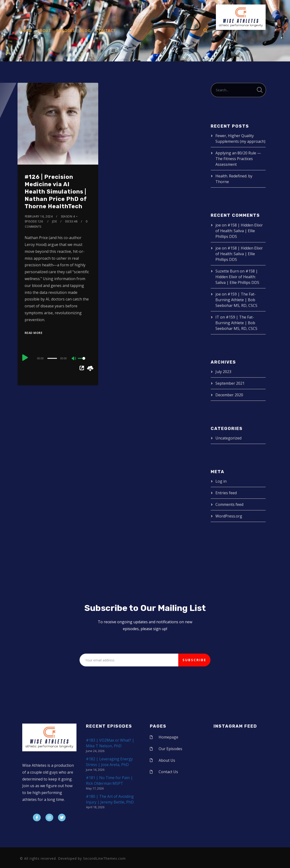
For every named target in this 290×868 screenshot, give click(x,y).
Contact (106, 31)
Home (26, 31)
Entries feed (226, 493)
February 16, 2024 (39, 216)
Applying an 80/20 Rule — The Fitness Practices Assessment (238, 159)
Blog (85, 31)
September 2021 (230, 383)
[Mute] (74, 359)
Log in (221, 481)
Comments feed (229, 504)
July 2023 (223, 372)
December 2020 (229, 395)
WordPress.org (229, 516)
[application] (58, 358)
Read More (34, 333)
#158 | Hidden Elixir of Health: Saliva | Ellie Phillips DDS (239, 231)
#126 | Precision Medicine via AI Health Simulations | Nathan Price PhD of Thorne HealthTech (56, 192)
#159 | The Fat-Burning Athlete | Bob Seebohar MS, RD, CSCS (236, 300)
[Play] (25, 358)
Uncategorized (228, 438)
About (44, 31)
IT (217, 317)
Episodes (65, 31)
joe (55, 221)
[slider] (52, 358)
